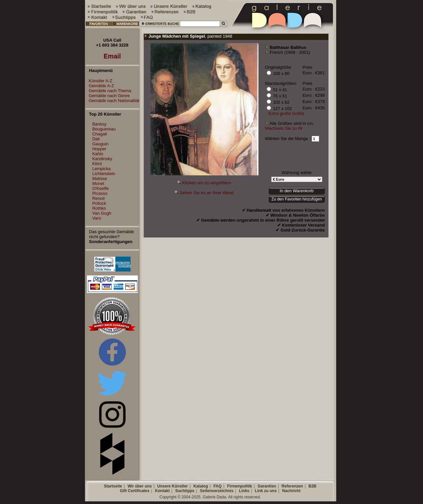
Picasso (100, 193)
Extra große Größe (286, 113)
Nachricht (291, 491)
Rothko (99, 208)
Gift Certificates (135, 491)
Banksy (99, 124)
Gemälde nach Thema (108, 91)
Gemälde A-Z (100, 86)
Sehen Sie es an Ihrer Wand (207, 193)
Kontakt (162, 491)
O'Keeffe (100, 188)
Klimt (97, 164)
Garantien (267, 486)
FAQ (218, 486)
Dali (96, 139)
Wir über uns (140, 486)
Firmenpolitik (239, 486)
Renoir (98, 198)
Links (244, 491)
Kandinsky (102, 159)
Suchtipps (185, 491)
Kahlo (98, 154)
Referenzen (292, 486)
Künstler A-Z (99, 81)
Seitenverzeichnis (217, 491)
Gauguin (100, 144)
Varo (97, 218)
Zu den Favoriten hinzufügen (297, 199)
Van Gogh (102, 213)
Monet (98, 183)
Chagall (99, 134)
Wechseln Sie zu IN (284, 128)
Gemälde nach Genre (108, 96)
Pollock (99, 203)
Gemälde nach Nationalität (113, 101)
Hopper (99, 149)
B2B (312, 486)
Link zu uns (266, 491)
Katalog (201, 486)
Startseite (113, 486)
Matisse (100, 179)
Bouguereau (104, 129)
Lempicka (101, 169)
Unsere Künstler (173, 486)
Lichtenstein (104, 174)
